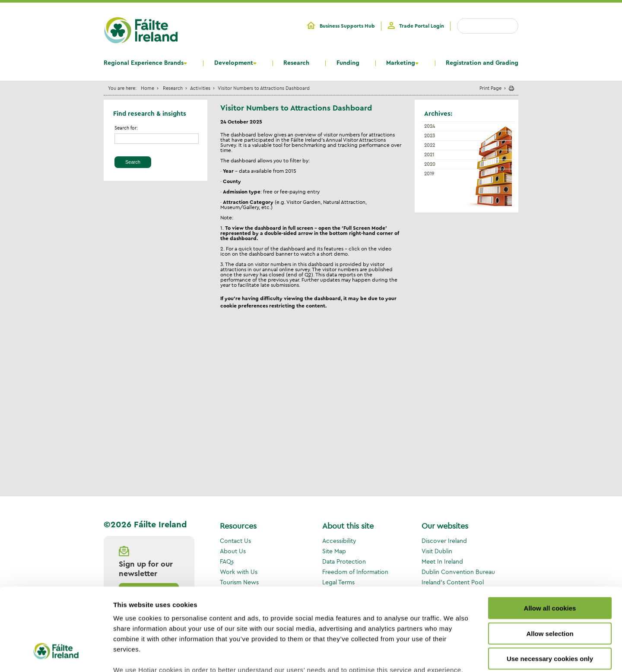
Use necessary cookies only (550, 589)
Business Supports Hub (347, 26)
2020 (430, 164)
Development (234, 63)
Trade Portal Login (422, 26)
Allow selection (550, 564)
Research (296, 63)
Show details (453, 655)
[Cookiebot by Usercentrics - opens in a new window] (56, 655)
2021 (429, 155)
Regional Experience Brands (144, 63)
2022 (430, 145)
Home (148, 88)
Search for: (126, 128)
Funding (348, 63)
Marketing (401, 63)
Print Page (490, 88)
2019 (429, 174)
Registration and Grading (482, 63)
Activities (200, 88)
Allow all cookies (550, 539)
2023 (430, 136)
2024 (430, 126)
